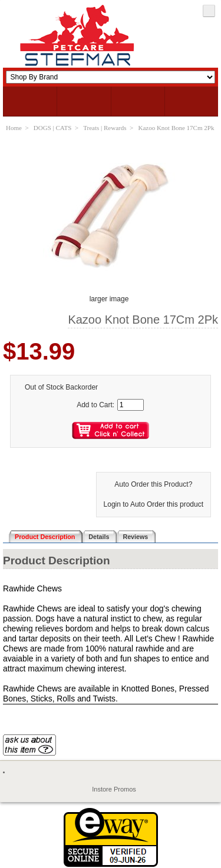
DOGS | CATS (53, 128)
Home (14, 128)
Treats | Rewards (105, 128)
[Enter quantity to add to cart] (131, 405)
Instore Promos (114, 789)
